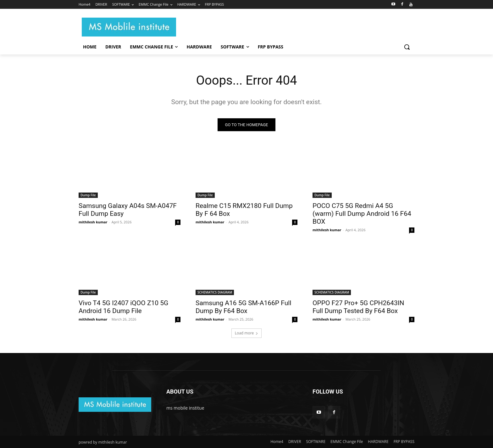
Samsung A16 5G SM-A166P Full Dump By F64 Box (244, 307)
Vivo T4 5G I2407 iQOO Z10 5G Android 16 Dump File (123, 307)
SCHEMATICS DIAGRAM (215, 292)
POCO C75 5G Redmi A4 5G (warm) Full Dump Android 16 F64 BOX (362, 214)
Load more (247, 333)
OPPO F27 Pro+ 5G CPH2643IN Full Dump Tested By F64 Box (358, 307)
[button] (407, 47)
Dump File (88, 195)
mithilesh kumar (93, 222)
